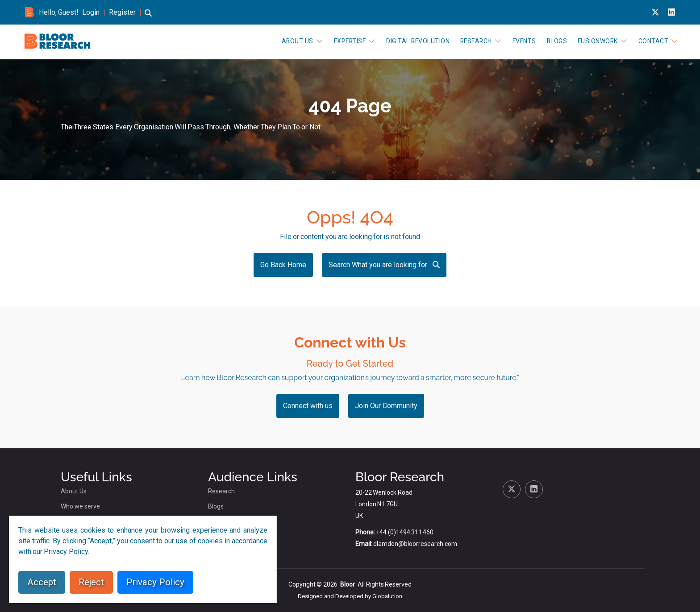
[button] (148, 17)
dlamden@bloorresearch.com (415, 544)
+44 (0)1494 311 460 (405, 532)
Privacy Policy (155, 582)
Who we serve (80, 506)
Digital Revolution (421, 41)
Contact (653, 41)
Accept (42, 582)
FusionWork (598, 41)
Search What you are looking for (384, 265)
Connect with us (308, 406)
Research (478, 41)
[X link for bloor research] (655, 12)
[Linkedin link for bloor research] (671, 12)
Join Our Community (386, 406)
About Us (302, 41)
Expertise (354, 41)
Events (526, 41)
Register (122, 12)
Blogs (558, 41)
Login (91, 12)
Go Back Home (283, 265)
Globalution (387, 596)
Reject (91, 582)
